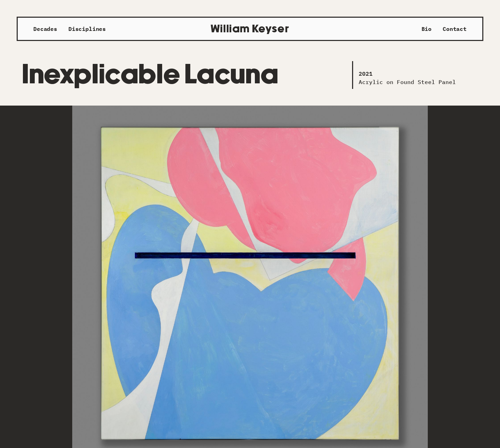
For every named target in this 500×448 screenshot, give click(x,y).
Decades (45, 29)
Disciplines (87, 29)
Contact (455, 29)
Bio (427, 29)
